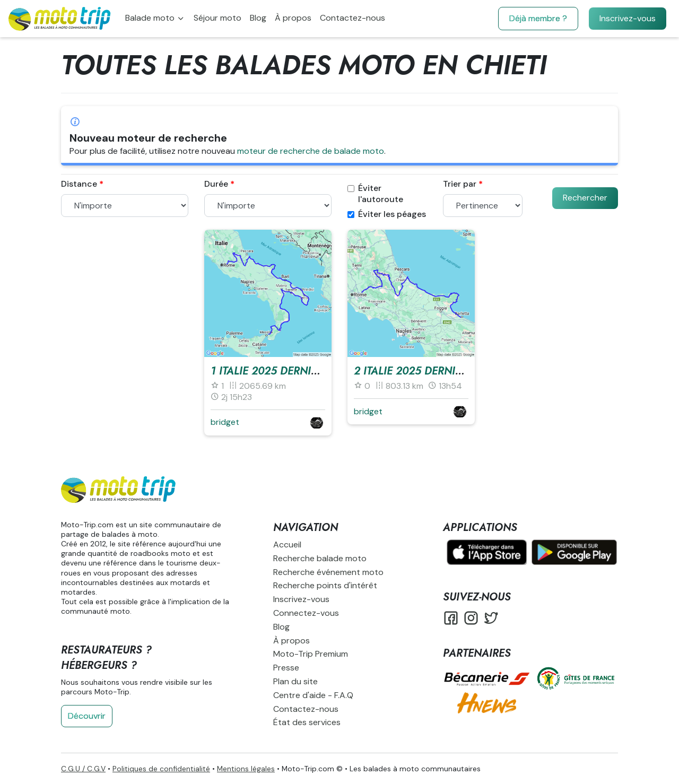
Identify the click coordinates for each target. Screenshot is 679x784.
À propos (293, 18)
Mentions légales (246, 769)
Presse (286, 668)
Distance (79, 184)
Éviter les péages (387, 214)
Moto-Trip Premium (311, 654)
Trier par (460, 184)
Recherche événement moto (328, 572)
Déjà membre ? (538, 18)
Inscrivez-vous (628, 18)
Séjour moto (217, 18)
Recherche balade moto (320, 558)
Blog (258, 18)
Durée (216, 184)
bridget (225, 422)
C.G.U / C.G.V (83, 769)
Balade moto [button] (151, 18)
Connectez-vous (306, 613)
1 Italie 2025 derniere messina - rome (314, 371)
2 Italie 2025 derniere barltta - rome (455, 371)
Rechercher (585, 198)
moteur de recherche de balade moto (311, 151)
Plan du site (295, 681)
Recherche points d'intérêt (325, 585)
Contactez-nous (352, 18)
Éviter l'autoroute (375, 194)
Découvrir (87, 716)
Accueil (287, 545)
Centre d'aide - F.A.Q (313, 695)
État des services (307, 722)
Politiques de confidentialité (161, 769)
